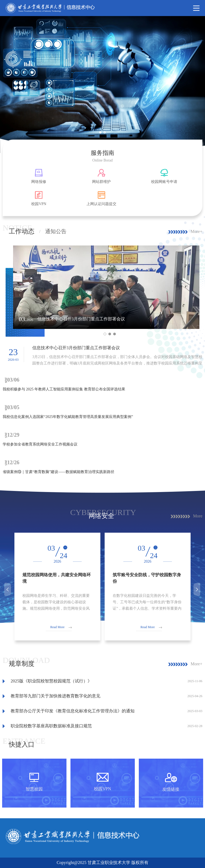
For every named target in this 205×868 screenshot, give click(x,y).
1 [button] (102, 135)
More (198, 516)
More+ (196, 231)
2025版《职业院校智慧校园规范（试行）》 (51, 681)
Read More (57, 627)
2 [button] (107, 135)
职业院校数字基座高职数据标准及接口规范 (51, 726)
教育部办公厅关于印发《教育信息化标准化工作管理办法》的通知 (73, 711)
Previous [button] (8, 589)
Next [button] (198, 589)
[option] (102, 85)
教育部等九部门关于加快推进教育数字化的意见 (56, 696)
